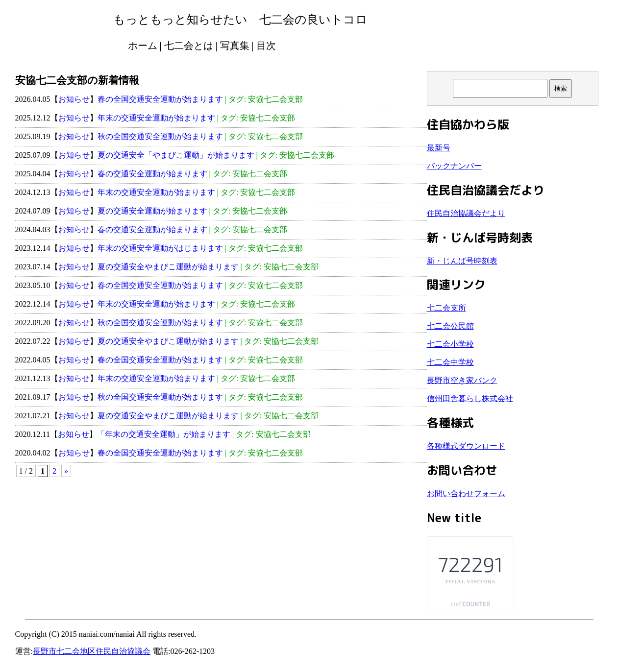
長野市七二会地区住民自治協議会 (92, 651)
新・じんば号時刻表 (462, 261)
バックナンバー (454, 166)
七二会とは (189, 46)
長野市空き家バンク (462, 380)
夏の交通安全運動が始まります (152, 211)
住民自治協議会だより (466, 213)
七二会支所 (446, 308)
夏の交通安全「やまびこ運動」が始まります (176, 155)
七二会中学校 (450, 362)
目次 (266, 46)
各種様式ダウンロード (466, 446)
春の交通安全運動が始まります (152, 174)
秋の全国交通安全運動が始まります (160, 136)
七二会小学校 (450, 344)
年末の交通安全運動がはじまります (160, 248)
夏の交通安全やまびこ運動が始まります (168, 267)
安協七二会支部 (275, 99)
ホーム (143, 46)
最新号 (439, 148)
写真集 (235, 46)
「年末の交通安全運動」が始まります (164, 434)
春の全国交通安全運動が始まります (160, 99)
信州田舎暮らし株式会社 (470, 398)
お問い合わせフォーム (466, 493)
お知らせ (74, 99)
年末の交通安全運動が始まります (156, 118)
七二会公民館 (450, 326)
